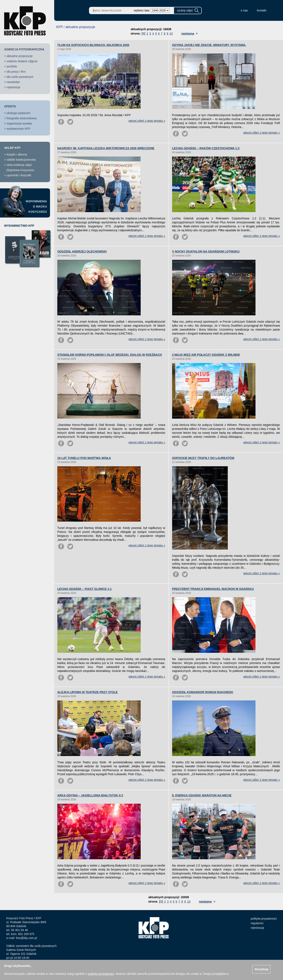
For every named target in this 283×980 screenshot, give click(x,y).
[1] (143, 34)
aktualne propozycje (20, 56)
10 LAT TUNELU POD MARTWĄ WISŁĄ (84, 458)
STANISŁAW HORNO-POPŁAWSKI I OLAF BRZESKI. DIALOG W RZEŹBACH (110, 355)
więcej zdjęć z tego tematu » (147, 121)
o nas (244, 10)
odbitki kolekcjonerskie (21, 160)
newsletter (13, 82)
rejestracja (13, 87)
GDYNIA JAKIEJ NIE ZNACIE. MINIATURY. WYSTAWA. (209, 45)
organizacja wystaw (19, 123)
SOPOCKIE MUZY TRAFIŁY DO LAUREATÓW (203, 458)
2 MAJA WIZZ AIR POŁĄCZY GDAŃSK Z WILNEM (206, 355)
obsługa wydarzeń (18, 113)
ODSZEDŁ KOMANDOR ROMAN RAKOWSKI (203, 692)
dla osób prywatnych (20, 77)
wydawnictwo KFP (19, 129)
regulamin (257, 923)
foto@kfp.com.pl (26, 938)
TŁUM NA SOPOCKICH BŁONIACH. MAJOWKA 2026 (93, 45)
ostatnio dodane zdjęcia (22, 61)
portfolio (12, 66)
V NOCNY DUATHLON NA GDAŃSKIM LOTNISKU (206, 251)
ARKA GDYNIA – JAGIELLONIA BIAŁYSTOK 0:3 (90, 795)
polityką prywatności (101, 974)
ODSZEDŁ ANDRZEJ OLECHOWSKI (82, 251)
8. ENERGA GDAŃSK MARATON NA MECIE (202, 795)
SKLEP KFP (12, 148)
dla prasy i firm (16, 72)
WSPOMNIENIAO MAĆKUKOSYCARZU (36, 206)
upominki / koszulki (19, 175)
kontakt (262, 10)
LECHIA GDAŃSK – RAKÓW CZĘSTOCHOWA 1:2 (206, 148)
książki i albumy (17, 154)
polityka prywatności (264, 919)
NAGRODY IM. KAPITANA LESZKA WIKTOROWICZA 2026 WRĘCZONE (106, 148)
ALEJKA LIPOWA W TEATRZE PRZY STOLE (88, 692)
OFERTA (10, 106)
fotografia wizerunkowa (22, 118)
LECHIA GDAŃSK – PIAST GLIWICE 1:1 (85, 589)
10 (171, 34)
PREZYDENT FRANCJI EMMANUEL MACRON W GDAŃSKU (213, 589)
